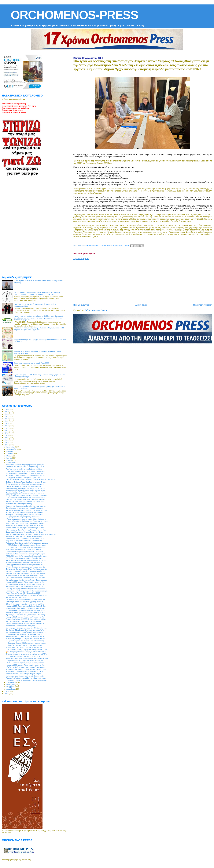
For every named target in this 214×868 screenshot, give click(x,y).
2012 (7, 416)
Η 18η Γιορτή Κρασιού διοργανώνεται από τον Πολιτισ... (25, 471)
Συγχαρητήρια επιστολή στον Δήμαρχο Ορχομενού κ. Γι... (26, 562)
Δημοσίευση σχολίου (81, 259)
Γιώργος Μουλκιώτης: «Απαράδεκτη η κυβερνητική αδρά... (26, 678)
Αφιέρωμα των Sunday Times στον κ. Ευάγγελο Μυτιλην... (26, 499)
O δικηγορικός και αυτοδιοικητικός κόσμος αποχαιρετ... (25, 484)
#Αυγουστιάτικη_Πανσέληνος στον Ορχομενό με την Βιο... (26, 489)
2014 (7, 421)
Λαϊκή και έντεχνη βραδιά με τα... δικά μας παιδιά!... (24, 469)
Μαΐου (9, 456)
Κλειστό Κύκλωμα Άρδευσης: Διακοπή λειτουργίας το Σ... (26, 567)
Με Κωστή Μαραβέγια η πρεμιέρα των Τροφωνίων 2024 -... (27, 613)
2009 (7, 409)
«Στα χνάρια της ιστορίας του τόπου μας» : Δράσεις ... (25, 550)
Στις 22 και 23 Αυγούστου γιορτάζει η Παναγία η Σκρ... (25, 541)
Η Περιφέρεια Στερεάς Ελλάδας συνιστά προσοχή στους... (26, 643)
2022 (7, 440)
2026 (7, 694)
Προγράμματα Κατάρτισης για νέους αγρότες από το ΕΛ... (26, 565)
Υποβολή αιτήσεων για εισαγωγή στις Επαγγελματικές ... (26, 513)
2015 (7, 423)
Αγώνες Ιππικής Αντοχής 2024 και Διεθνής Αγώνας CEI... (26, 623)
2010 (7, 412)
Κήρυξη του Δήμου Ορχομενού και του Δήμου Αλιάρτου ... (26, 519)
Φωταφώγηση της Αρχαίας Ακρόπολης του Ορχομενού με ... (27, 580)
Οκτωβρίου (11, 685)
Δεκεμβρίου (11, 689)
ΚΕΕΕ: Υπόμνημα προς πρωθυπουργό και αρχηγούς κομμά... (27, 659)
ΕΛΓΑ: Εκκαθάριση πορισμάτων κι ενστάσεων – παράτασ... (27, 495)
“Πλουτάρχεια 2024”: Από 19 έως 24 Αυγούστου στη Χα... (26, 539)
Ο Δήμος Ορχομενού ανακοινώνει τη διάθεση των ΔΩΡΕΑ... (27, 654)
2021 (7, 438)
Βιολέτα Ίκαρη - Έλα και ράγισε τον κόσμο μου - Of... (24, 486)
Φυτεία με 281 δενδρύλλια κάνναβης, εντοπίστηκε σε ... (25, 493)
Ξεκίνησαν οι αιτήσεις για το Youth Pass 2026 (32, 363)
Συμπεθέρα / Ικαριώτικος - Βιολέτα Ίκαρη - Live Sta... (24, 532)
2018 (7, 431)
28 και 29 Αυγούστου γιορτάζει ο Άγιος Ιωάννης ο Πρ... (25, 604)
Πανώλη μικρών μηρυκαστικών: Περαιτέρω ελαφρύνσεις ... (26, 589)
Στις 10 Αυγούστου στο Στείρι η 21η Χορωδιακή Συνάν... (25, 473)
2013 (7, 419)
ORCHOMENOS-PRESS (74, 15)
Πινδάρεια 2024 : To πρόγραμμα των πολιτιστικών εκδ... (25, 497)
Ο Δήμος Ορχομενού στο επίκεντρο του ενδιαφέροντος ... (26, 641)
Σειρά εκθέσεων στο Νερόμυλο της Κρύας (20, 626)
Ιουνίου (9, 458)
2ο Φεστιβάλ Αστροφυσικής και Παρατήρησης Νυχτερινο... (26, 554)
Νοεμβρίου (11, 687)
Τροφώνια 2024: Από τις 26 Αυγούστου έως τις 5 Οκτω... (26, 526)
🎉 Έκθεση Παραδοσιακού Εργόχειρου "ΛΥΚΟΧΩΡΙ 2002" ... (27, 652)
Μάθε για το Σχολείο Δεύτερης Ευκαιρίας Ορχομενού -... (25, 536)
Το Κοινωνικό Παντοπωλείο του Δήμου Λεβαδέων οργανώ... (27, 569)
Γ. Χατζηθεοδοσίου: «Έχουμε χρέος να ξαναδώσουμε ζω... (26, 547)
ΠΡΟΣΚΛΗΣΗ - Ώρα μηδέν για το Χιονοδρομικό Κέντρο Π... (27, 595)
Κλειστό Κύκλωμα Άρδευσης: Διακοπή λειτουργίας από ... (26, 502)
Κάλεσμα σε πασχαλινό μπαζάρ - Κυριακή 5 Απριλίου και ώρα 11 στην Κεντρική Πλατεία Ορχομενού (39, 329)
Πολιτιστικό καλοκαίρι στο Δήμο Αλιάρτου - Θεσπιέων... (25, 552)
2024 (7, 445)
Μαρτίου (10, 451)
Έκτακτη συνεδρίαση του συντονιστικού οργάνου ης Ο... (25, 586)
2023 (7, 442)
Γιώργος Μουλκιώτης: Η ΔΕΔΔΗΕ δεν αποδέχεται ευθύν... (26, 619)
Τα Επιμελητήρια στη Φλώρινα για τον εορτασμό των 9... (25, 637)
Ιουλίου (9, 460)
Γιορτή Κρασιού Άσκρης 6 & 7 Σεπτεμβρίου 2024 (23, 593)
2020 (7, 435)
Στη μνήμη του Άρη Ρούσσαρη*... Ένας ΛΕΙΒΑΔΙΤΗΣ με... (26, 475)
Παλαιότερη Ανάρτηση (203, 305)
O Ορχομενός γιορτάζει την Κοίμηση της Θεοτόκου (23, 478)
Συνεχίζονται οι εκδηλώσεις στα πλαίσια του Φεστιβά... (25, 647)
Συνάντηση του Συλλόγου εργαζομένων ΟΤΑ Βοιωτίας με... (26, 628)
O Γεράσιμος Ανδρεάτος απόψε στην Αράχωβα (22, 517)
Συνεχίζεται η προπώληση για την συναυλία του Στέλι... (25, 671)
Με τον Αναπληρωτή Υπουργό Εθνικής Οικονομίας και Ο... (26, 632)
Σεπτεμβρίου (11, 682)
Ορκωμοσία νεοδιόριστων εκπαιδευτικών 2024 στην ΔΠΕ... (26, 578)
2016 (7, 426)
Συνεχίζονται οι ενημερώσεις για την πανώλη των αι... (24, 508)
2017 (7, 428)
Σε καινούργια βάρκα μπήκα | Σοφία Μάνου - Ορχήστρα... (26, 608)
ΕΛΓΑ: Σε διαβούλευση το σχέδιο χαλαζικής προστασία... (26, 663)
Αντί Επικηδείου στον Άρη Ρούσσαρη (19, 504)
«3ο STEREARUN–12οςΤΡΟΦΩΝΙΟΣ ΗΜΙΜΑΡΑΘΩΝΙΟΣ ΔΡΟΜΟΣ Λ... (31, 480)
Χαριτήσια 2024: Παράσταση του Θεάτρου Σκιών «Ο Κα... (26, 606)
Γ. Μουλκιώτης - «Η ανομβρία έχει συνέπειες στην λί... (25, 634)
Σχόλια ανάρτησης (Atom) (96, 310)
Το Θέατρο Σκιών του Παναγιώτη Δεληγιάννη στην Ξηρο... (26, 482)
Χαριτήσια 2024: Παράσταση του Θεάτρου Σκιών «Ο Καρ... (26, 669)
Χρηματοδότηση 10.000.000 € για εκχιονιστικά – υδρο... (25, 576)
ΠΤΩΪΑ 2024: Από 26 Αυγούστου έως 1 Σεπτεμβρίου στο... (26, 556)
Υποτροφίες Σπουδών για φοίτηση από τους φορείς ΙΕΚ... (26, 465)
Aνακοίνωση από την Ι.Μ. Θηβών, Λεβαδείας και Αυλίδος (26, 639)
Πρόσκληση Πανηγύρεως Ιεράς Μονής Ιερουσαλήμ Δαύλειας (27, 543)
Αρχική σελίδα (141, 305)
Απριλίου (10, 454)
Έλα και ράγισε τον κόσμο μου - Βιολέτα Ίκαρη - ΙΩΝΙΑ (25, 528)
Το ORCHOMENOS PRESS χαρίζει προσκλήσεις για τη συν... (27, 510)
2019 (7, 433)
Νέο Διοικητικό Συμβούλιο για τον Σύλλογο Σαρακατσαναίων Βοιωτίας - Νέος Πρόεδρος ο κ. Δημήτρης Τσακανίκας (37, 293)
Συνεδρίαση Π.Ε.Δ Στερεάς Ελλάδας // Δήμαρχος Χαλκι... (26, 630)
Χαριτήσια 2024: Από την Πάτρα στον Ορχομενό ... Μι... (25, 582)
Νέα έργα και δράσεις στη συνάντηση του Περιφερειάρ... (25, 667)
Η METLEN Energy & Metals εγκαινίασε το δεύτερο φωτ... (26, 545)
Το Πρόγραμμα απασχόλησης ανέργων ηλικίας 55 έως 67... (26, 560)
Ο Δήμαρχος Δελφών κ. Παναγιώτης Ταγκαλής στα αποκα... (27, 680)
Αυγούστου (11, 462)
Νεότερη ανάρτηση (81, 305)
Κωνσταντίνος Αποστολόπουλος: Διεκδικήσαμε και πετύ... (26, 523)
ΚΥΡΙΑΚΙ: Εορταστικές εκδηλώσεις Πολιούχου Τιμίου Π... (26, 571)
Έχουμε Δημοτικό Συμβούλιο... (16, 597)
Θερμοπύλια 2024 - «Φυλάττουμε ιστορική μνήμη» (23, 674)
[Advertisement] (144, 281)
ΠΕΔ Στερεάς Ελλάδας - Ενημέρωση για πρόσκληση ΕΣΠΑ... (27, 650)
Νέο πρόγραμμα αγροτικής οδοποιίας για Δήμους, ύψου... (26, 491)
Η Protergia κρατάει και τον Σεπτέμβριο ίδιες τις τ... (23, 656)
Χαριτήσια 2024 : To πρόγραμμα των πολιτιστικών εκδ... (25, 515)
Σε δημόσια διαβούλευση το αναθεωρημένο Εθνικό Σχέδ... (26, 584)
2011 (7, 414)
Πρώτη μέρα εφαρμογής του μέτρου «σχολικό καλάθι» (25, 645)
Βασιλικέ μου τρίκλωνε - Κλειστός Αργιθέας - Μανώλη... (25, 602)
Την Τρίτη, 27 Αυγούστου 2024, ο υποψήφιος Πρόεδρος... (26, 615)
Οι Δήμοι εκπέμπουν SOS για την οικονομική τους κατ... (25, 661)
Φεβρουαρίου (12, 449)
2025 (7, 691)
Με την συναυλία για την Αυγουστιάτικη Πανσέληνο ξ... (25, 621)
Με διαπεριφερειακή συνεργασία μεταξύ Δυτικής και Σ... (25, 676)
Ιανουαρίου (11, 447)
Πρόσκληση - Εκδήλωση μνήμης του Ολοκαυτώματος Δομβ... (27, 591)
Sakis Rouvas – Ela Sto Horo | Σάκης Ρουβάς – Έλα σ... (25, 467)
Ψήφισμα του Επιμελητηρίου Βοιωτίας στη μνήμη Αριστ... (26, 506)
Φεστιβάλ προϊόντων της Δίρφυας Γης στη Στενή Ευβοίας (26, 573)
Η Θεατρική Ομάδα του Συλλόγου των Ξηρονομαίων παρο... (27, 521)
